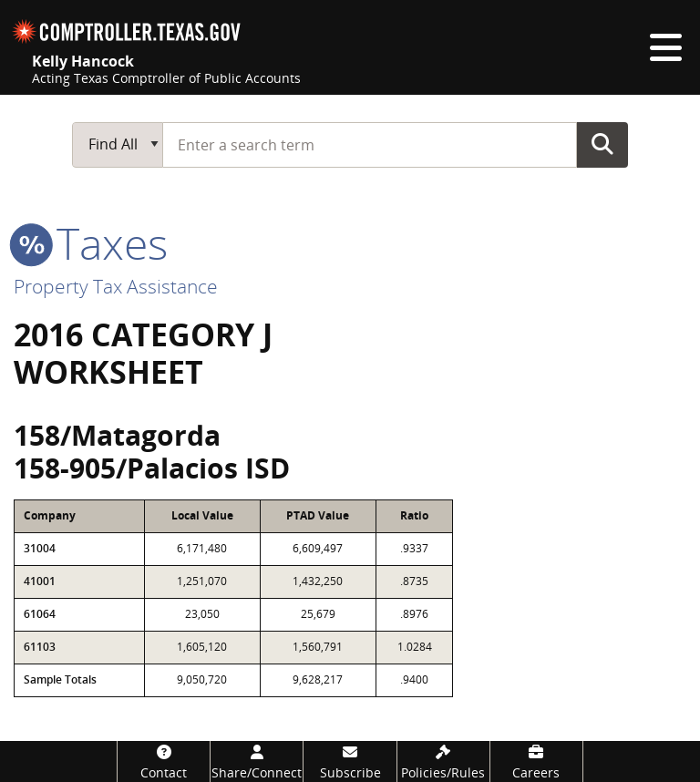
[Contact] (164, 761)
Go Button (602, 144)
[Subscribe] (350, 761)
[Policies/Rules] (443, 761)
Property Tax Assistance (116, 286)
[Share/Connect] (257, 761)
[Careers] (536, 761)
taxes (91, 243)
